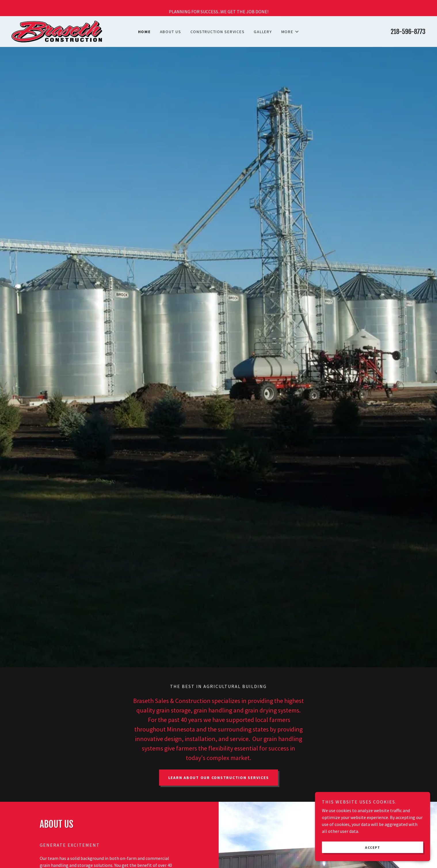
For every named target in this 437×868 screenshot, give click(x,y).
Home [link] (144, 32)
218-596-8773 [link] (408, 32)
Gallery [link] (263, 32)
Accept (373, 847)
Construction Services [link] (218, 32)
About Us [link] (171, 32)
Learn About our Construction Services (219, 778)
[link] (57, 31)
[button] (290, 32)
